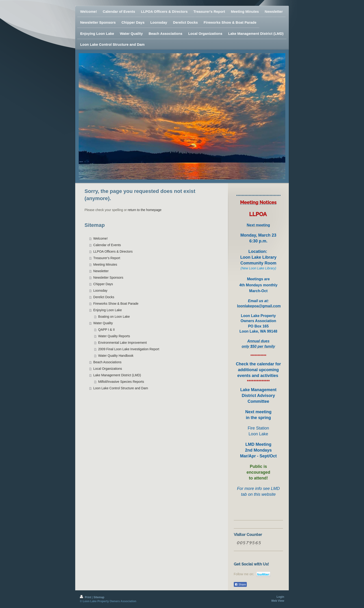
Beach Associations (107, 362)
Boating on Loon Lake (114, 317)
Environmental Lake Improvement (122, 343)
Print (86, 597)
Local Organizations (108, 369)
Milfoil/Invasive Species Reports (121, 382)
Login (280, 597)
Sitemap (99, 597)
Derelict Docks (104, 297)
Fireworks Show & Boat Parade (116, 304)
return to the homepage (145, 210)
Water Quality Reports (114, 336)
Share (240, 585)
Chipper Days (103, 284)
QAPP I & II (106, 330)
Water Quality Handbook (116, 356)
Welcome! (101, 238)
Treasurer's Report (107, 258)
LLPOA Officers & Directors (113, 251)
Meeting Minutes (105, 264)
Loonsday (100, 291)
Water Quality (103, 323)
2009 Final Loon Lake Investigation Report (129, 349)
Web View (278, 601)
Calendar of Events (107, 245)
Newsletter (101, 271)
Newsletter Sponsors (108, 278)
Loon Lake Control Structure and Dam (121, 388)
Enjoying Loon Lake (108, 310)
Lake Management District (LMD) (117, 375)
